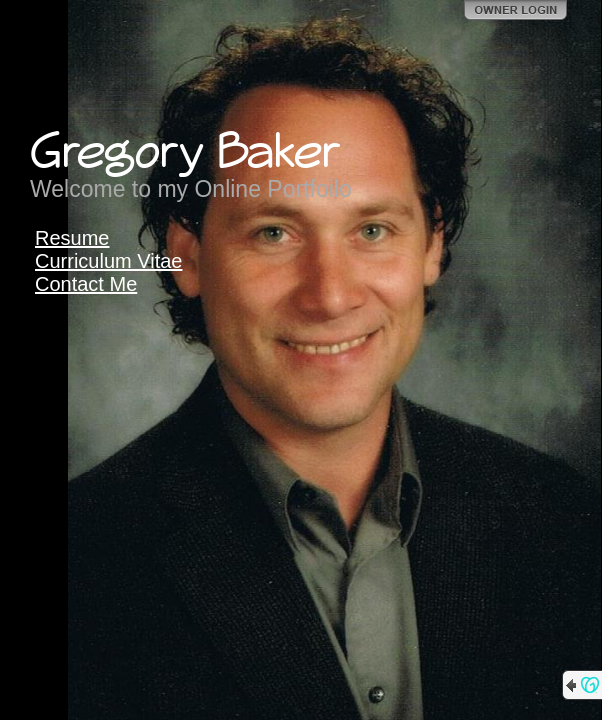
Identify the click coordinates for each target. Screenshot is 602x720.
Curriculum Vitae (108, 261)
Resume (72, 238)
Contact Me (86, 284)
